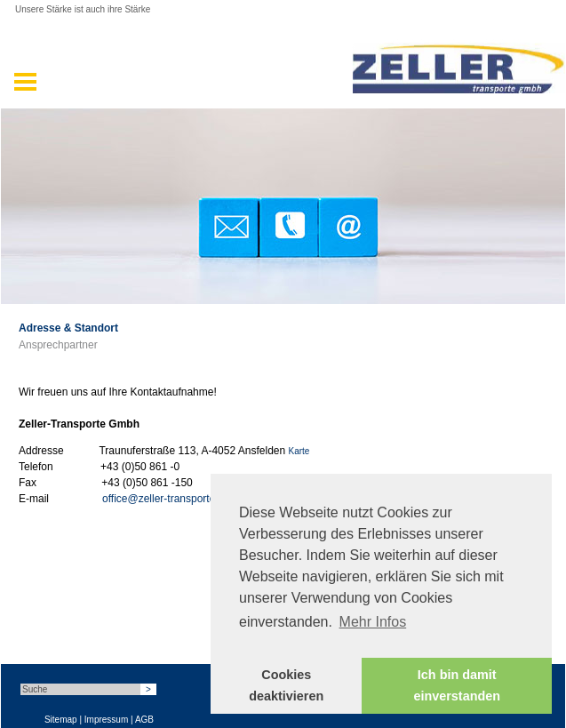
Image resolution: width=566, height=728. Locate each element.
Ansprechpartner (58, 345)
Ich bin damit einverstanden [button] (457, 685)
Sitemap (61, 720)
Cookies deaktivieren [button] (286, 685)
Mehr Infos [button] (373, 622)
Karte (299, 451)
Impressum (106, 720)
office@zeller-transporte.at (165, 499)
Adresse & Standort (68, 328)
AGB (144, 720)
